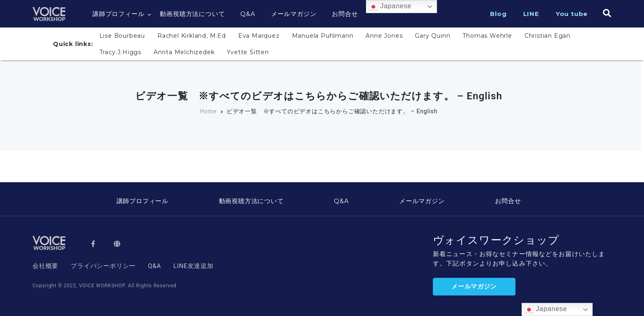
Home (208, 111)
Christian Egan (547, 36)
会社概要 (45, 266)
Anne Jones (384, 36)
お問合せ (345, 14)
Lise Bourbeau (122, 36)
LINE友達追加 (193, 266)
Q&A (248, 14)
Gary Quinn (432, 36)
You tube (572, 14)
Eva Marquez (259, 36)
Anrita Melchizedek (184, 52)
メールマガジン (294, 14)
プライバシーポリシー (103, 266)
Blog (498, 14)
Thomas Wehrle (487, 36)
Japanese (390, 7)
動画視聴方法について (192, 14)
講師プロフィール (118, 14)
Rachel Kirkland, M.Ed (192, 36)
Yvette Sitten (248, 52)
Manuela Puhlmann (323, 36)
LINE (531, 14)
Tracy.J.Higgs (120, 52)
